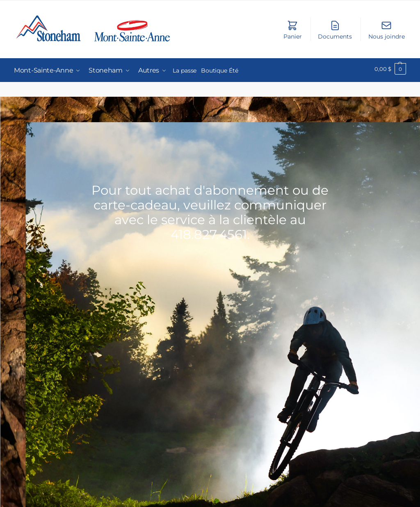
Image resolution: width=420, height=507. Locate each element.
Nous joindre (387, 30)
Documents (335, 30)
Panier (293, 30)
